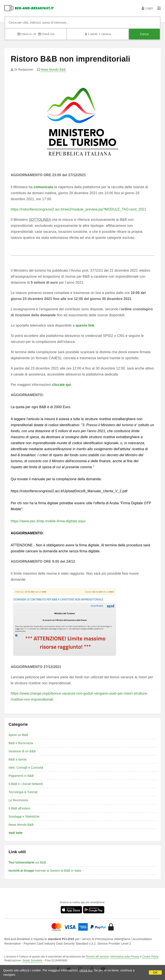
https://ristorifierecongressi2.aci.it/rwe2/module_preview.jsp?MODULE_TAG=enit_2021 (79, 209)
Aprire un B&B (18, 735)
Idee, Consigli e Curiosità (26, 768)
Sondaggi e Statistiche (24, 816)
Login (147, 8)
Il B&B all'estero (20, 808)
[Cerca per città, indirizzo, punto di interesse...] (82, 23)
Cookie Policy (150, 957)
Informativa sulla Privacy (125, 957)
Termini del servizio (97, 957)
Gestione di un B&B (22, 751)
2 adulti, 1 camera (97, 34)
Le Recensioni (18, 800)
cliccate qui (61, 385)
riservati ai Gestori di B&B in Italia (45, 871)
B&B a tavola (18, 759)
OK (155, 972)
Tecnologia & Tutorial (23, 792)
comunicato (43, 187)
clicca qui (86, 970)
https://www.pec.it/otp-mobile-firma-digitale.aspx (48, 521)
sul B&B (27, 862)
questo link (85, 325)
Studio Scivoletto (32, 960)
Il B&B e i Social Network (26, 784)
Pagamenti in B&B (21, 776)
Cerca (144, 34)
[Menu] (159, 8)
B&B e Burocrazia (21, 743)
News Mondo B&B (53, 70)
